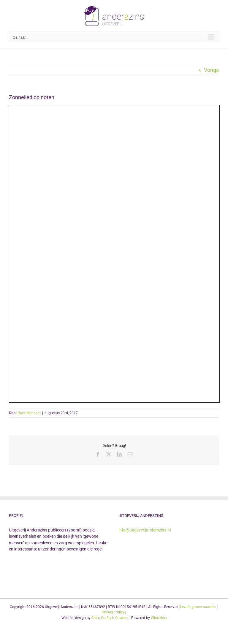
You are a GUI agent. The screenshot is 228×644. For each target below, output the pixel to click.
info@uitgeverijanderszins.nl (145, 530)
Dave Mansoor (29, 413)
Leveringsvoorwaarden (198, 607)
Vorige (212, 70)
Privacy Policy (113, 612)
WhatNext (159, 618)
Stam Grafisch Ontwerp (110, 618)
